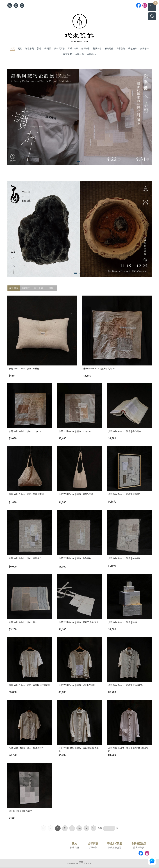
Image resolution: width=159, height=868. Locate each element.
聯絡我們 (74, 847)
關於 (74, 844)
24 (79, 828)
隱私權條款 (139, 847)
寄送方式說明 (115, 844)
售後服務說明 (115, 847)
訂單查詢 (93, 847)
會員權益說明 (139, 844)
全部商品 (93, 844)
